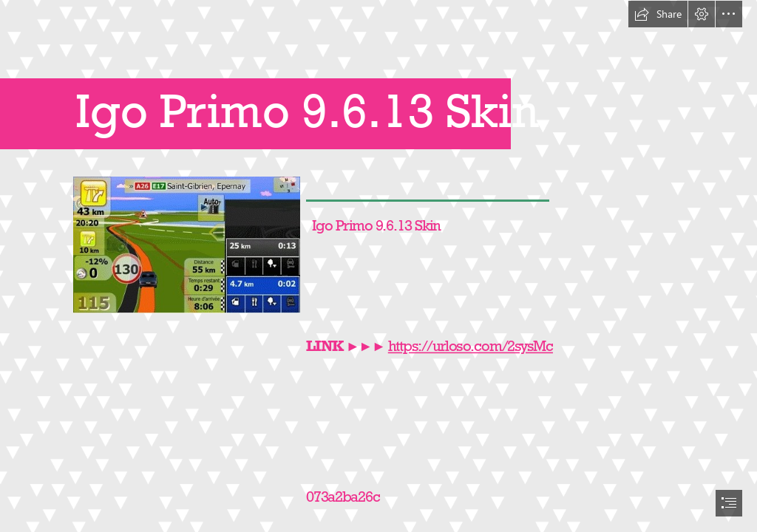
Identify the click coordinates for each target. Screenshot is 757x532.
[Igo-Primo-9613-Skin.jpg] (186, 244)
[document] (378, 266)
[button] (658, 14)
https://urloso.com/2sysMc (471, 346)
